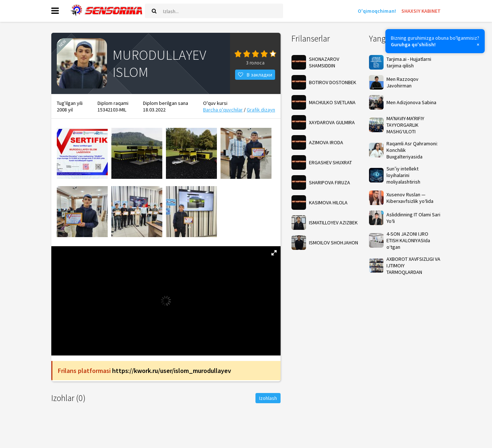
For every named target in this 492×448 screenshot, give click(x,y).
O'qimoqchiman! (377, 11)
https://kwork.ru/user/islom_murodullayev (172, 371)
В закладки (255, 75)
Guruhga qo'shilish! (413, 44)
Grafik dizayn (261, 110)
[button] (274, 254)
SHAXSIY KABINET (421, 11)
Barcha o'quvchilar (223, 110)
